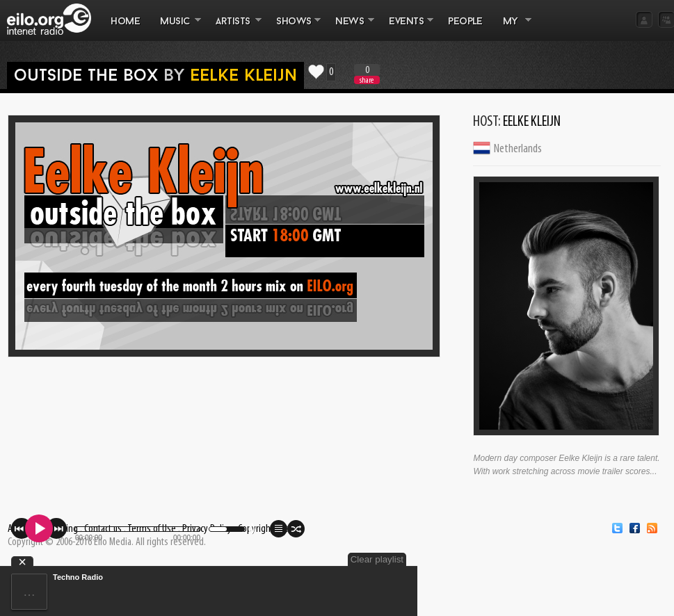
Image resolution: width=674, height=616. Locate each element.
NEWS (350, 29)
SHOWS (294, 29)
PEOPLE (465, 22)
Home (125, 22)
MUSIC (176, 29)
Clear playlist (377, 559)
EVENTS (406, 29)
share (367, 80)
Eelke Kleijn (243, 76)
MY (512, 29)
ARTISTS (234, 29)
